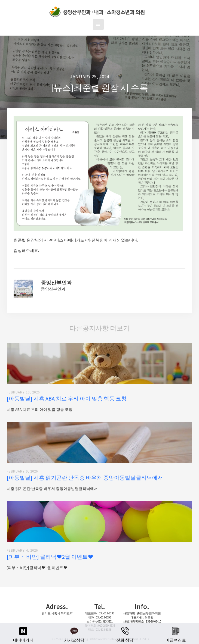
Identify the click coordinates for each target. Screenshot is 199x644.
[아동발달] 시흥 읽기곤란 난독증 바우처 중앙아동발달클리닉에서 (85, 478)
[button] (98, 24)
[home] (97, 12)
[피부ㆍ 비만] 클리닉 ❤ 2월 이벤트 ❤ (50, 557)
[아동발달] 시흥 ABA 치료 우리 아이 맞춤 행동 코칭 (67, 399)
